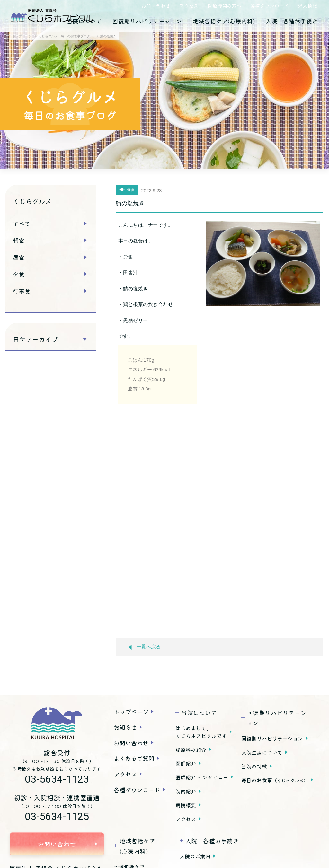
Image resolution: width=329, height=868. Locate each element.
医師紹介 (186, 763)
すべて (22, 224)
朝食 (19, 240)
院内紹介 (186, 791)
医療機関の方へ (224, 6)
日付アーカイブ (35, 339)
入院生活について (262, 752)
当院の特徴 (254, 766)
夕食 (19, 274)
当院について (84, 21)
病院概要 (186, 805)
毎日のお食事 (275, 780)
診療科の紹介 (191, 750)
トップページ (131, 712)
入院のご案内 (195, 856)
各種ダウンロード (270, 6)
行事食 (22, 291)
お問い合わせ (156, 6)
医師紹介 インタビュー (202, 777)
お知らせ (125, 727)
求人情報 (307, 6)
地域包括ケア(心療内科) (224, 21)
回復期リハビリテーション (147, 21)
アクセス (189, 6)
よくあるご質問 (134, 758)
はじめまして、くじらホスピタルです (201, 732)
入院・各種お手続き (292, 21)
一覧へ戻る (145, 647)
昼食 (19, 257)
